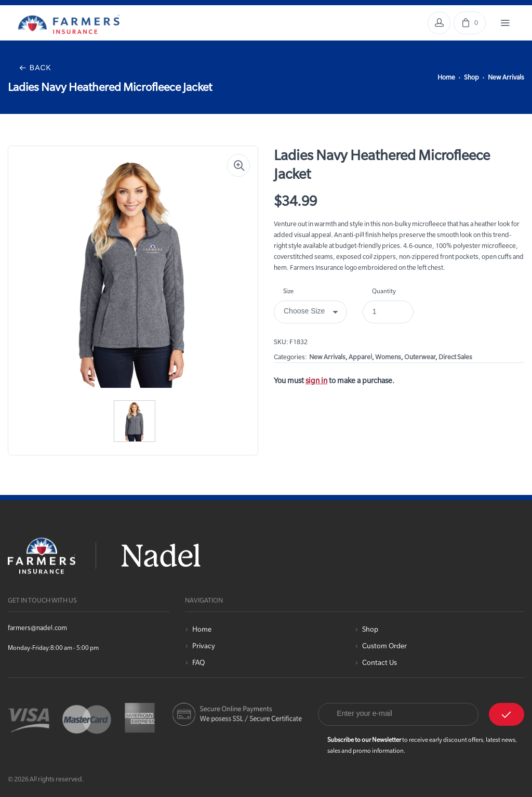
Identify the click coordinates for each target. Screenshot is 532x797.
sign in (316, 381)
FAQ (198, 663)
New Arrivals (506, 77)
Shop (471, 77)
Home (446, 77)
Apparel (360, 357)
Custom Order (384, 646)
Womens (388, 357)
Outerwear (420, 357)
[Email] (398, 714)
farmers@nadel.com (37, 628)
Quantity (384, 291)
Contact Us (380, 663)
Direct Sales (455, 357)
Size (288, 291)
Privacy (204, 646)
